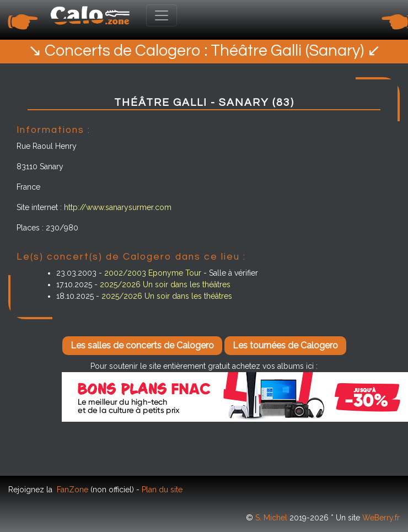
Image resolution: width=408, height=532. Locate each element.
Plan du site (162, 490)
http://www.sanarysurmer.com (118, 207)
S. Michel (271, 518)
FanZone (73, 490)
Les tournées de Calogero (285, 345)
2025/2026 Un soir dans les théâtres (165, 284)
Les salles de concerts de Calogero (142, 345)
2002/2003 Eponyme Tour (153, 273)
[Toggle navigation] (162, 15)
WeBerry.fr (381, 518)
